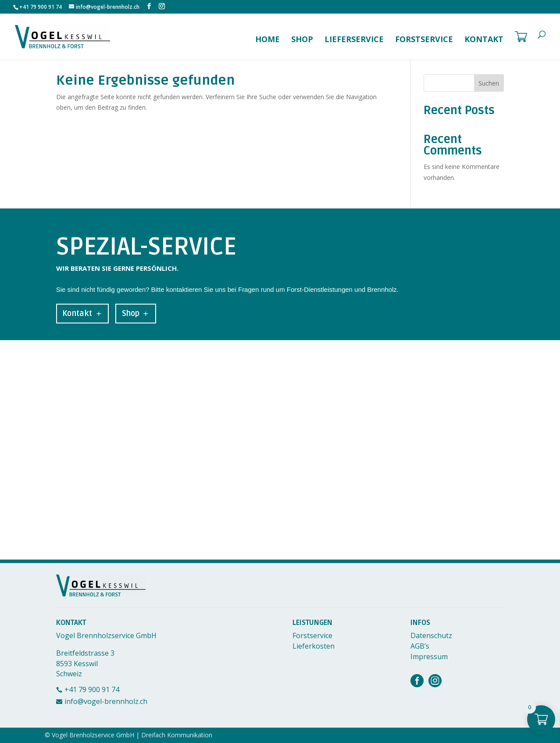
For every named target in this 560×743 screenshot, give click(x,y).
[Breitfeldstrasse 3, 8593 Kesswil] (280, 450)
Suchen (489, 83)
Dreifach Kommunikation (177, 735)
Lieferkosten (314, 646)
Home (268, 40)
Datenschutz (431, 635)
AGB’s (420, 646)
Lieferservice (354, 40)
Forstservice (424, 40)
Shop (302, 40)
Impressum (429, 657)
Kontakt (484, 40)
